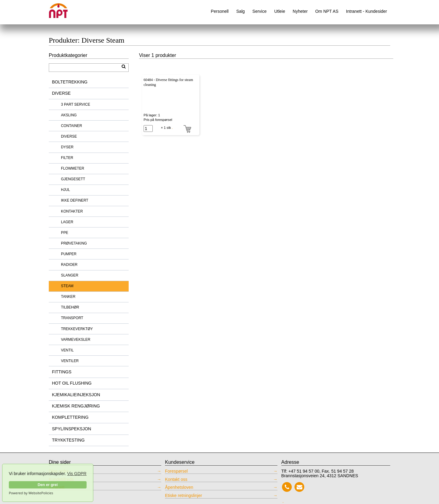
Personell (220, 11)
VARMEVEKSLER (76, 340)
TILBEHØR (70, 307)
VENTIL (67, 350)
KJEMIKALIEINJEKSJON (76, 395)
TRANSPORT (72, 318)
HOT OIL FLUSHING (72, 383)
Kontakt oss (176, 479)
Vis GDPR (77, 474)
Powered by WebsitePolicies (31, 493)
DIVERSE (61, 93)
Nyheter (300, 11)
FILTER (67, 158)
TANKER (68, 297)
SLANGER (70, 275)
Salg (241, 11)
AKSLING (69, 115)
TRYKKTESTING (68, 440)
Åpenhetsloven (179, 487)
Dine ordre (59, 471)
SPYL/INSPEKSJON (72, 429)
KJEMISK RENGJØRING (76, 406)
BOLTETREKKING (70, 82)
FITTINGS (62, 372)
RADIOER (69, 265)
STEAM (67, 286)
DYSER (67, 147)
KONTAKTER (72, 211)
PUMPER (69, 254)
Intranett (57, 487)
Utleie (280, 11)
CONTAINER (71, 126)
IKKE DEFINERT (75, 200)
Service (260, 11)
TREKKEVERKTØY (77, 329)
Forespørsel (176, 471)
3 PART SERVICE (76, 104)
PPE (65, 233)
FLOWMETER (73, 168)
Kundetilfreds (61, 479)
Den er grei (48, 485)
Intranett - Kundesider (367, 11)
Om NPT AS (327, 11)
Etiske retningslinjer (183, 496)
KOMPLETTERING (70, 417)
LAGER (67, 222)
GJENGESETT (73, 179)
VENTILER (70, 361)
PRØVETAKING (74, 243)
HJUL (66, 190)
